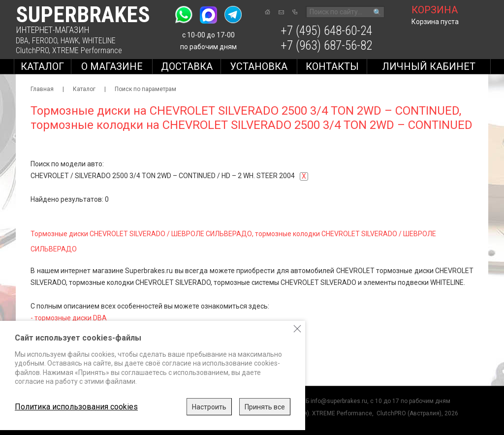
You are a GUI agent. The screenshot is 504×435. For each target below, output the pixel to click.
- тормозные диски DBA (69, 318)
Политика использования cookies (76, 407)
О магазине (112, 66)
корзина (435, 10)
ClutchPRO (32, 50)
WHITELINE (99, 41)
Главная (42, 89)
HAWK (70, 41)
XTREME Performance (87, 50)
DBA (22, 41)
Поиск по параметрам (145, 89)
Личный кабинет (429, 66)
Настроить (209, 407)
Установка (259, 66)
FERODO (45, 41)
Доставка (187, 66)
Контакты (332, 66)
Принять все (265, 407)
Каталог (42, 66)
